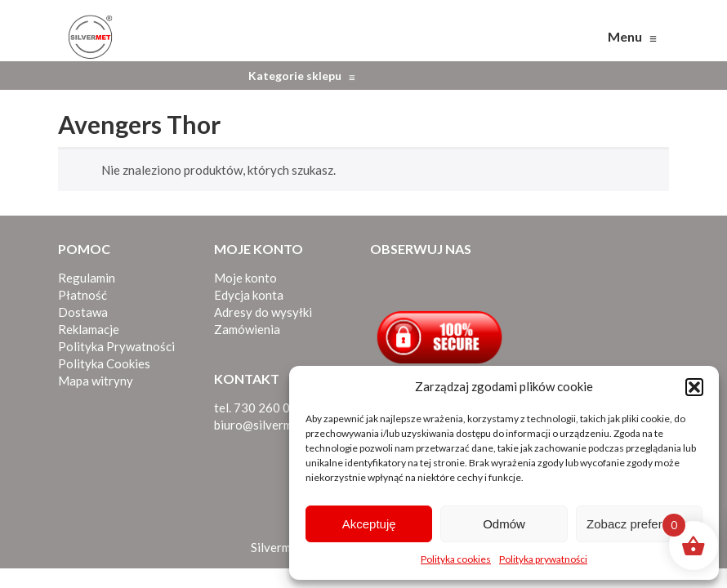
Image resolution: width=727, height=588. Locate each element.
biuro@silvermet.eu (267, 425)
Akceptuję (369, 524)
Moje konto (245, 278)
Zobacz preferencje (639, 524)
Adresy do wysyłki (263, 312)
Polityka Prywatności (116, 346)
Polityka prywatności (543, 559)
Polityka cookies (456, 559)
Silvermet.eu (284, 547)
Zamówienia (247, 329)
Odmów (504, 524)
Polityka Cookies (104, 363)
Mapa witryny (96, 381)
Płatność (83, 295)
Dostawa (83, 312)
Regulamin (87, 278)
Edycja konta (249, 295)
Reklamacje (89, 329)
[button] (694, 387)
